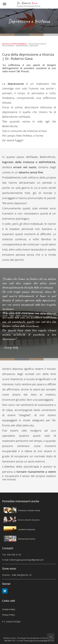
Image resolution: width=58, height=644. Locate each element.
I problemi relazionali (26, 529)
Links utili (9, 601)
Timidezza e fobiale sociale (29, 510)
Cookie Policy (9, 609)
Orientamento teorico (26, 539)
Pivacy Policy (9, 615)
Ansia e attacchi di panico (29, 520)
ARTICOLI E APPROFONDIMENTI (15, 44)
